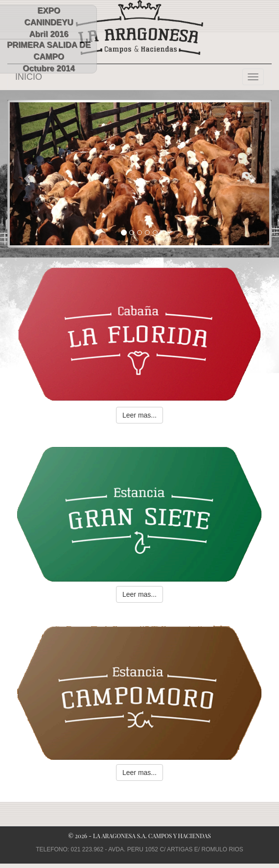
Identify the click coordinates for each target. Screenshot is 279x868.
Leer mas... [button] (139, 415)
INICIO (29, 77)
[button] (27, 174)
